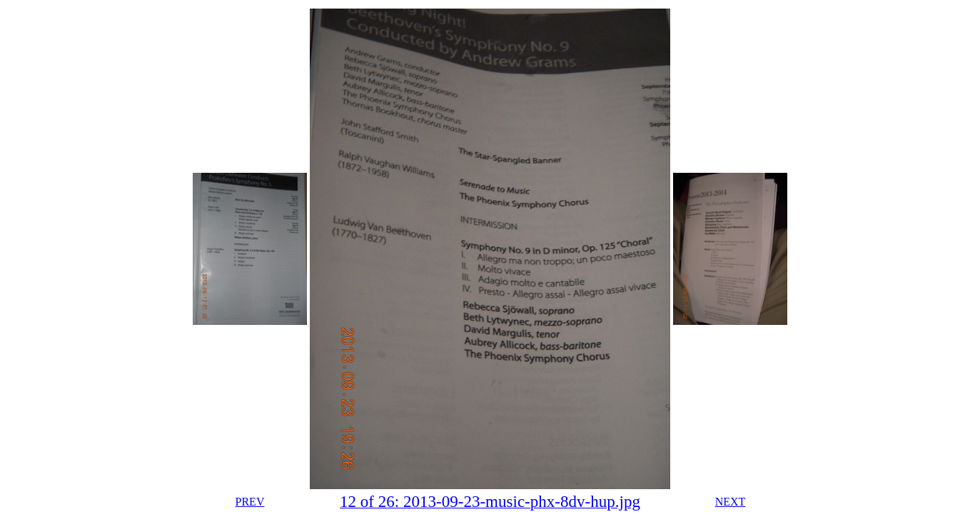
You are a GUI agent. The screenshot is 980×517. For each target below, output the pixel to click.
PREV (250, 502)
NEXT (731, 502)
